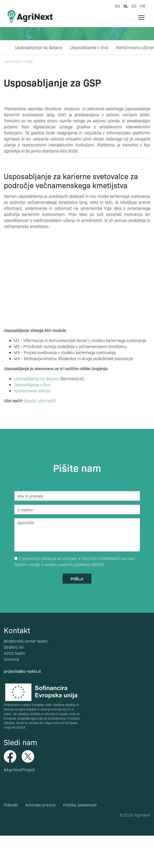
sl (126, 6)
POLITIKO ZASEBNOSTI (101, 558)
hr (143, 6)
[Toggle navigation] (141, 18)
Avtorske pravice (40, 805)
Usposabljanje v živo (89, 47)
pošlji (77, 579)
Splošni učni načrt (40, 401)
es (134, 6)
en (117, 6)
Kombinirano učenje (135, 47)
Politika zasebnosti (80, 805)
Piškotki (11, 805)
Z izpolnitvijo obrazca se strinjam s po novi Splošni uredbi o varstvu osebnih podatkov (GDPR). (75, 561)
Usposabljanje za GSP (18, 61)
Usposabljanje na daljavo (39, 47)
